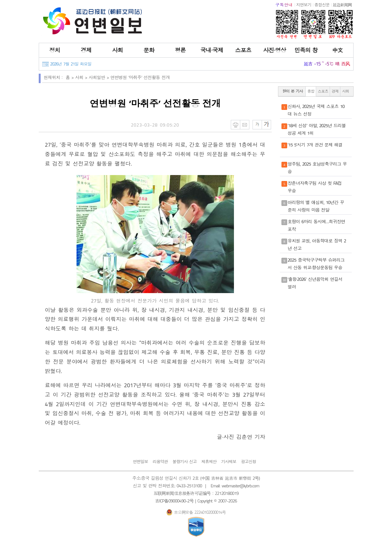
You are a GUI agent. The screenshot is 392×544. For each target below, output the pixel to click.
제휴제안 (209, 462)
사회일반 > (100, 77)
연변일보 (140, 462)
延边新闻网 (342, 5)
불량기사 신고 (185, 462)
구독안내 (284, 5)
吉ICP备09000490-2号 (174, 501)
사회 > (82, 77)
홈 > (71, 77)
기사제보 (229, 462)
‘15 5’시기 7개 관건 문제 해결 (315, 145)
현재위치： (54, 77)
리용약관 (160, 462)
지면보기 (304, 5)
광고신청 (248, 462)
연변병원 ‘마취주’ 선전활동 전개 (140, 77)
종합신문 (322, 5)
